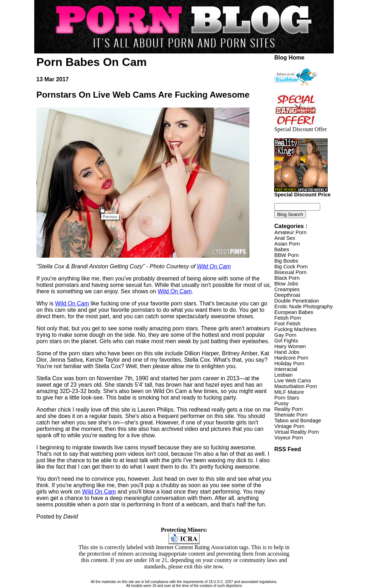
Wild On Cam (214, 266)
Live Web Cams (293, 381)
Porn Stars (287, 398)
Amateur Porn (290, 232)
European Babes (294, 312)
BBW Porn (286, 255)
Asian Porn (287, 244)
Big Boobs (286, 261)
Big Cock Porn (291, 267)
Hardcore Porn (291, 358)
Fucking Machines (295, 329)
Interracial (286, 369)
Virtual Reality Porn (297, 432)
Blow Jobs (286, 284)
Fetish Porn (288, 318)
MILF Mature (289, 392)
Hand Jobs (287, 352)
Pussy (281, 403)
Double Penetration (297, 301)
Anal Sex (285, 238)
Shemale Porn (291, 415)
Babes (282, 249)
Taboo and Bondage (298, 421)
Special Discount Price (302, 192)
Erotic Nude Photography (303, 306)
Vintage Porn (289, 426)
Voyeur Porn (289, 438)
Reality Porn (288, 409)
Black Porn (287, 278)
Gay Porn (285, 335)
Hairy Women (290, 346)
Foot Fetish (287, 324)
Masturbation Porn (296, 386)
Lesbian (283, 375)
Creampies (287, 289)
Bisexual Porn (290, 272)
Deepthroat (287, 295)
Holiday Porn (289, 363)
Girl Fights (286, 341)
